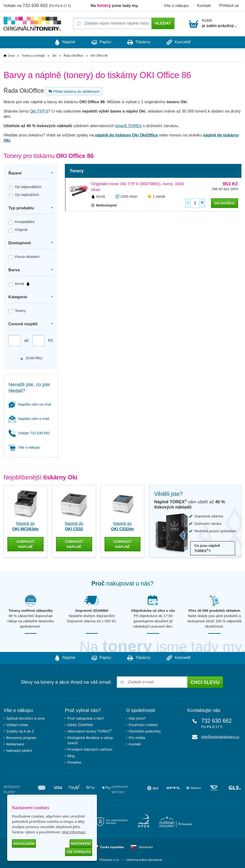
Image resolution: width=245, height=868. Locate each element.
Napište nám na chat (30, 404)
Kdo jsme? (137, 718)
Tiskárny (139, 42)
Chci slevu (205, 682)
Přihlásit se (229, 6)
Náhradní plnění (19, 750)
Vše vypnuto (79, 852)
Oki (54, 56)
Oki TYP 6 (39, 111)
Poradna (74, 762)
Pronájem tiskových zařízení (90, 749)
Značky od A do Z (20, 731)
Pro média (137, 737)
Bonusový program (21, 737)
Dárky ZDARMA (80, 724)
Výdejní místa (17, 724)
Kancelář (180, 42)
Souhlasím (24, 843)
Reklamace (15, 744)
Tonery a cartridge (33, 56)
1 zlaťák (159, 196)
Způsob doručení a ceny (25, 718)
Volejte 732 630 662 (29, 433)
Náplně (64, 42)
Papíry (101, 42)
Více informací (74, 832)
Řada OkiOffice (73, 56)
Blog (71, 756)
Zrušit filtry (31, 358)
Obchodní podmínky (145, 731)
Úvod (11, 56)
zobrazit (25, 544)
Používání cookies (143, 724)
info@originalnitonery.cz (220, 736)
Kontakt (204, 6)
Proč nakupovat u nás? (86, 718)
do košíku (225, 203)
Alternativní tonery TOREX (91, 731)
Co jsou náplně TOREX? (207, 548)
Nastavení (81, 843)
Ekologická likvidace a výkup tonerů (90, 740)
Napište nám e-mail (29, 419)
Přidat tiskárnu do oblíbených (73, 91)
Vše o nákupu (176, 6)
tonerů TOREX (129, 126)
